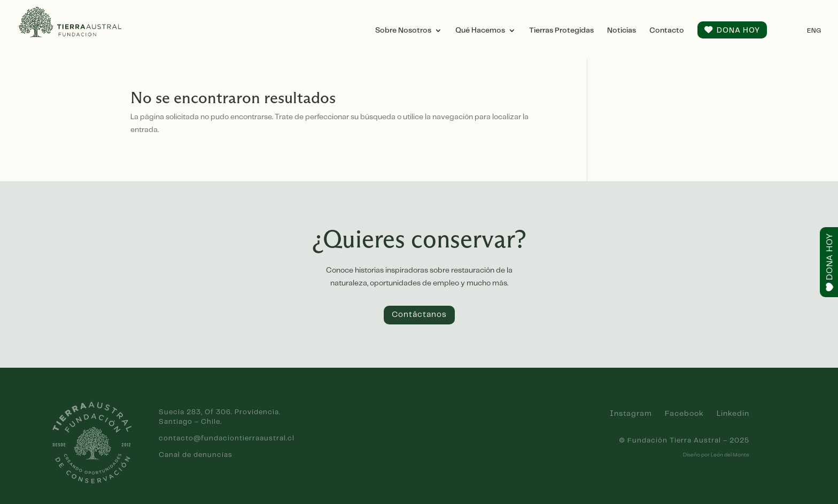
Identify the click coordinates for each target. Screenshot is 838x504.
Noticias (622, 30)
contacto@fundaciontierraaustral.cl (227, 439)
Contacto (667, 30)
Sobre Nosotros (403, 30)
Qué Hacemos (480, 30)
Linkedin (733, 414)
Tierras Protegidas (561, 30)
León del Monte (730, 455)
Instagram (631, 414)
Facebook (684, 414)
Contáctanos (419, 315)
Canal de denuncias (196, 455)
